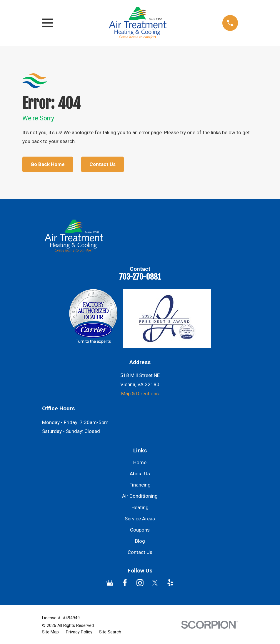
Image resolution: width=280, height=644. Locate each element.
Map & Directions (140, 394)
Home (140, 462)
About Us (140, 474)
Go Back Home (48, 164)
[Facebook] (125, 583)
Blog (140, 541)
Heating (140, 507)
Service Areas (140, 519)
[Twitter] (155, 583)
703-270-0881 (140, 277)
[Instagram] (140, 583)
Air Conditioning (140, 496)
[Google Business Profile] (110, 583)
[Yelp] (170, 583)
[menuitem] (50, 632)
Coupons (140, 530)
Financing (140, 485)
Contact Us (102, 164)
